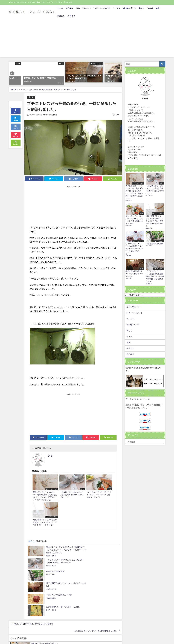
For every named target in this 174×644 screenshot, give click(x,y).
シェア (16, 143)
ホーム (60, 8)
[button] (12, 69)
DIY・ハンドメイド (102, 8)
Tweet (16, 151)
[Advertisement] (87, 39)
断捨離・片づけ (129, 8)
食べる (150, 8)
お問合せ (71, 16)
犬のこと (61, 16)
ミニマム (116, 8)
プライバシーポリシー (18, 641)
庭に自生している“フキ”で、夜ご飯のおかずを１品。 (93, 567)
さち (118, 106)
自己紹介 (69, 8)
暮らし (142, 8)
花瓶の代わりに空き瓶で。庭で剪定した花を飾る (37, 560)
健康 (158, 8)
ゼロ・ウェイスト (83, 8)
